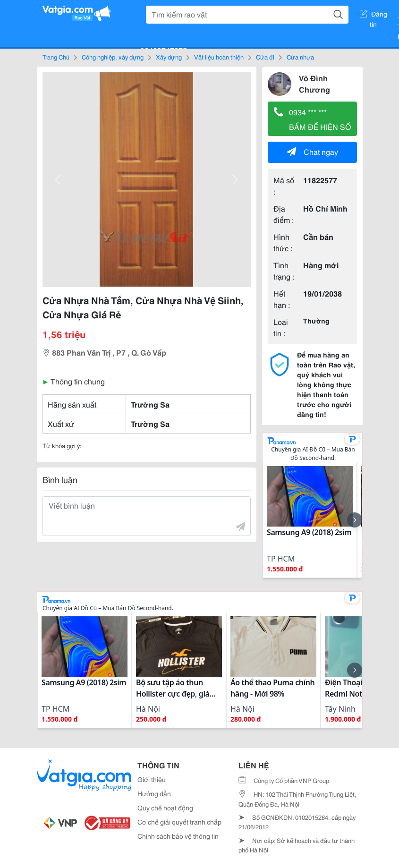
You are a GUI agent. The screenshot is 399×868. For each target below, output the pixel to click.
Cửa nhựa (300, 57)
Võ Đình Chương (314, 83)
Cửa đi (265, 57)
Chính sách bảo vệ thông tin (178, 836)
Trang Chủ (56, 57)
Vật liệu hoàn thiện (219, 57)
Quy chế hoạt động (165, 808)
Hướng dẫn (154, 793)
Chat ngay (312, 151)
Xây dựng (169, 57)
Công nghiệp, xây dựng (113, 57)
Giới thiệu (152, 779)
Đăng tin (374, 16)
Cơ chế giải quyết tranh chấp (179, 822)
